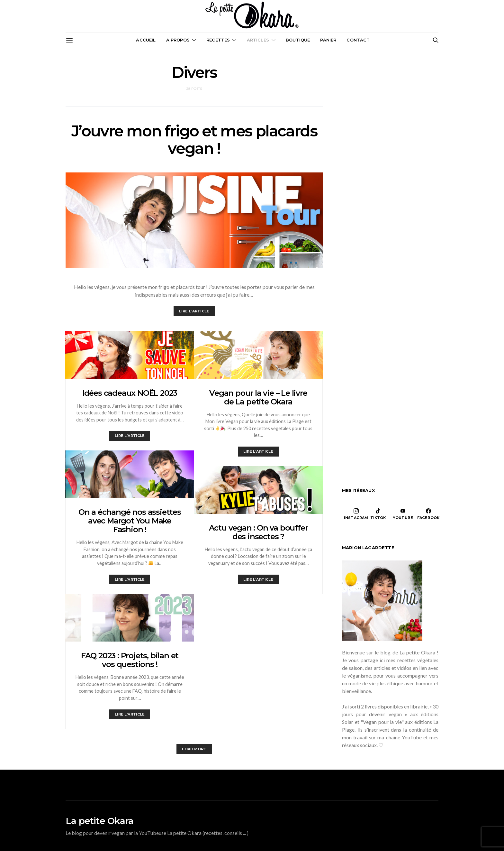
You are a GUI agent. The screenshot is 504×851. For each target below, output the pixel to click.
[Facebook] (428, 514)
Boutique (298, 40)
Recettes (218, 40)
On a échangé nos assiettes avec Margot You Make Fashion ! (130, 521)
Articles (258, 40)
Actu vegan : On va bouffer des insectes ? (258, 532)
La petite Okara (99, 821)
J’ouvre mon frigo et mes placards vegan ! (194, 140)
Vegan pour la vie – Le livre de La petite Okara (258, 397)
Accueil (146, 40)
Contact (358, 40)
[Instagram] (356, 514)
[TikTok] (378, 514)
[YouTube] (403, 514)
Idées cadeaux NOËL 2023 (130, 393)
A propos (178, 40)
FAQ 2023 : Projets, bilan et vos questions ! (130, 660)
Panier (328, 40)
